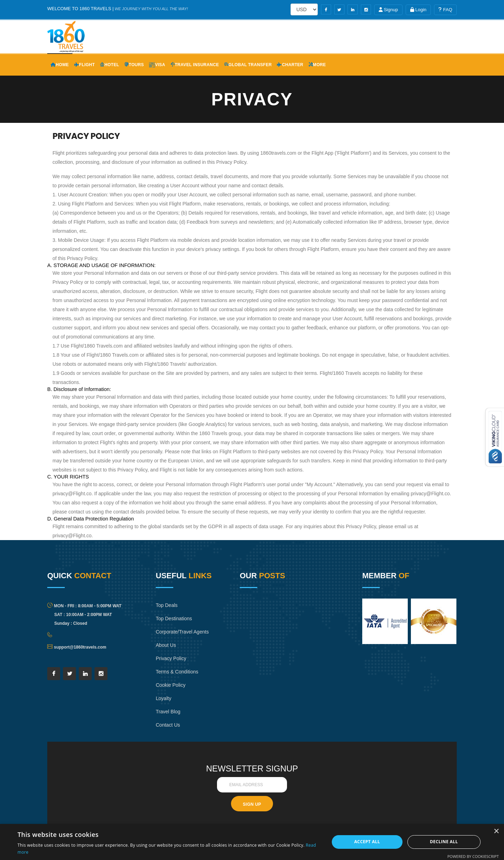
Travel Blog (169, 725)
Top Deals (167, 605)
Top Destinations (175, 618)
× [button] (496, 831)
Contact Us (169, 738)
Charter (290, 65)
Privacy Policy (172, 672)
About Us (167, 658)
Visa (157, 65)
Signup (388, 10)
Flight (85, 65)
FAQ (445, 10)
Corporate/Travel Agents (175, 638)
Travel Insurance (195, 65)
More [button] (317, 65)
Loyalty (164, 711)
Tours (134, 65)
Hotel (110, 65)
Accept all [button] (367, 842)
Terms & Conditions (178, 685)
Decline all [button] (444, 842)
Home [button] (60, 65)
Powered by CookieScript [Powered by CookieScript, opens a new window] (473, 856)
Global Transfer (248, 65)
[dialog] (252, 842)
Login (418, 10)
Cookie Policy (172, 698)
